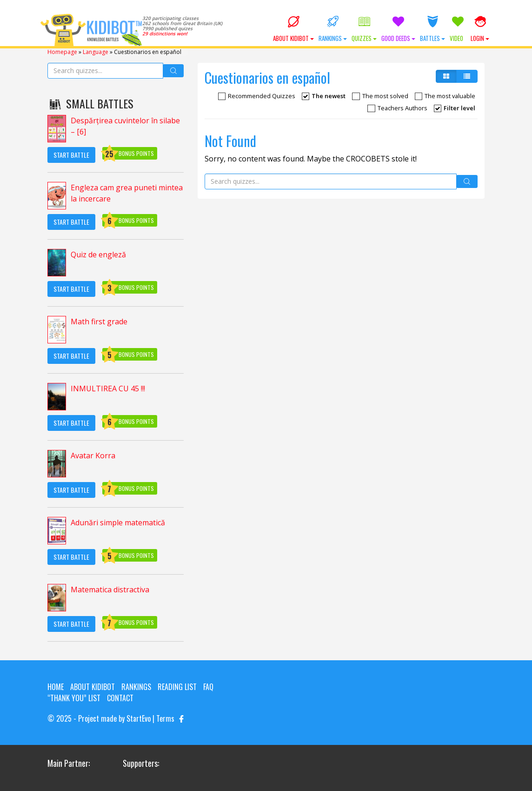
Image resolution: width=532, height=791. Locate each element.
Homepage (62, 52)
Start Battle (71, 155)
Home (56, 687)
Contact (120, 698)
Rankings (333, 29)
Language (96, 52)
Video (458, 29)
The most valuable (445, 96)
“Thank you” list (74, 698)
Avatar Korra (93, 456)
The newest (324, 96)
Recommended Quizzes (257, 96)
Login (480, 29)
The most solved (380, 96)
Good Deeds (398, 29)
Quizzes (364, 29)
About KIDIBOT (293, 29)
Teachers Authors (397, 108)
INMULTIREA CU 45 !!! (108, 389)
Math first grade (99, 322)
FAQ (208, 687)
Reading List (177, 687)
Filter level (455, 108)
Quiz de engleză (98, 255)
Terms (165, 718)
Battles (432, 29)
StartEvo (139, 718)
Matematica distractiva (110, 590)
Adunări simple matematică (118, 523)
